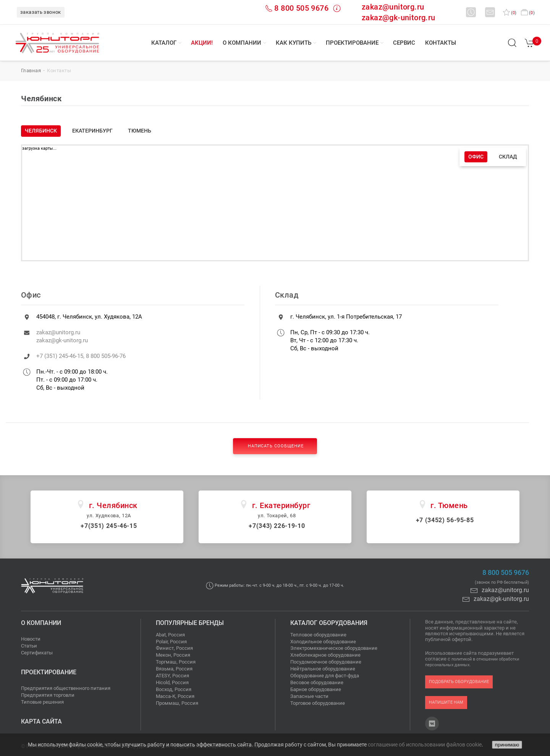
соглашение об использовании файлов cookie (425, 745)
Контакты (441, 43)
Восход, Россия (174, 689)
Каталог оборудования (329, 623)
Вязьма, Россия (174, 669)
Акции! (202, 43)
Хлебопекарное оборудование (325, 655)
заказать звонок (41, 12)
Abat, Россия (170, 635)
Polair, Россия (171, 642)
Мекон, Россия (173, 655)
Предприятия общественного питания (66, 688)
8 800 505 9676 (301, 8)
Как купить (294, 43)
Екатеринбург (92, 131)
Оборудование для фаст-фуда (325, 676)
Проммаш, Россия (177, 703)
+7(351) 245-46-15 (109, 526)
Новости (31, 639)
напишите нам (446, 702)
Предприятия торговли (48, 695)
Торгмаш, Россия (176, 662)
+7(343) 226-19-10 (277, 526)
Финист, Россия (174, 648)
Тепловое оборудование (318, 635)
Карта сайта (41, 721)
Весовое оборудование (317, 682)
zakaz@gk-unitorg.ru (399, 18)
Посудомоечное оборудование (326, 662)
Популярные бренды (190, 623)
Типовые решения (42, 702)
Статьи (29, 646)
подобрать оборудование (459, 682)
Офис (476, 157)
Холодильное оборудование (323, 642)
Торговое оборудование (318, 703)
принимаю (507, 745)
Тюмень (140, 131)
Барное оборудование (316, 689)
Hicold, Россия (172, 682)
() (510, 13)
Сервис (404, 43)
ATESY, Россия (172, 676)
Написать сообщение (275, 446)
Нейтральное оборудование (323, 669)
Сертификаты (37, 653)
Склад (508, 157)
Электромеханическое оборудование (334, 648)
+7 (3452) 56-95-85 (445, 520)
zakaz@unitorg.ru (393, 7)
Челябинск (41, 131)
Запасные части (309, 696)
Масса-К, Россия (175, 696)
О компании (242, 43)
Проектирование (352, 43)
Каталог (164, 43)
